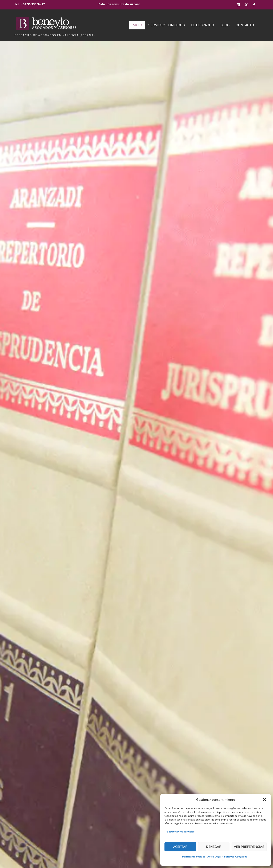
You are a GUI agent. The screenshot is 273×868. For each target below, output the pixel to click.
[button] (265, 800)
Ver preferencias (249, 847)
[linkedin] (239, 4)
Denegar (214, 847)
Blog (225, 25)
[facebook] (254, 4)
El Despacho (203, 25)
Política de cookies (194, 857)
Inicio (137, 25)
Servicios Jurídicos (167, 25)
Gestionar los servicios (181, 832)
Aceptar (180, 847)
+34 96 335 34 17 (33, 4)
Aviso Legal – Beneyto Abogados (227, 857)
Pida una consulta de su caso (119, 4)
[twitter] (247, 4)
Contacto (245, 25)
